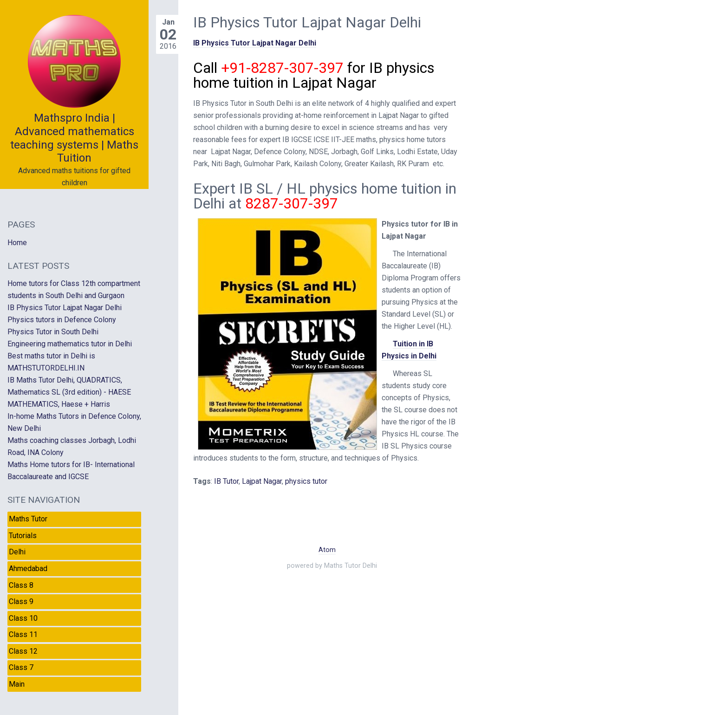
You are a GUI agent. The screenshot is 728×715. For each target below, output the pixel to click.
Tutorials (23, 536)
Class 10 (23, 618)
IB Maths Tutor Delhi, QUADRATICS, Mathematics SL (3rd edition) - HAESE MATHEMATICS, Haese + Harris (69, 392)
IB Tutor (226, 481)
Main (17, 684)
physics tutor (306, 481)
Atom (327, 550)
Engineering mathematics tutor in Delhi (70, 344)
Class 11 (23, 634)
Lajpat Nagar (262, 481)
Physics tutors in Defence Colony (62, 320)
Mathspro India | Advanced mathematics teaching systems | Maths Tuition (74, 138)
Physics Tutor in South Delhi (53, 332)
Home (17, 243)
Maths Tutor (28, 519)
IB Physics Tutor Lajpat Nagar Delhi (255, 43)
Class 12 (23, 651)
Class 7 (21, 667)
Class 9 (21, 601)
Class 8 (21, 585)
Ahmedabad (28, 569)
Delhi (17, 552)
